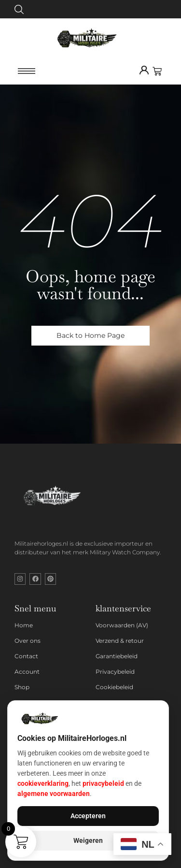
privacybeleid (103, 783)
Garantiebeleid (117, 656)
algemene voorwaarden (54, 794)
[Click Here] (19, 11)
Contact (26, 656)
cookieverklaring (43, 783)
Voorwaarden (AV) (122, 625)
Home (24, 625)
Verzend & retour (120, 641)
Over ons (28, 641)
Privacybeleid (115, 672)
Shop (22, 687)
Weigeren (88, 840)
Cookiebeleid (114, 687)
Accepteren (88, 816)
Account (27, 672)
